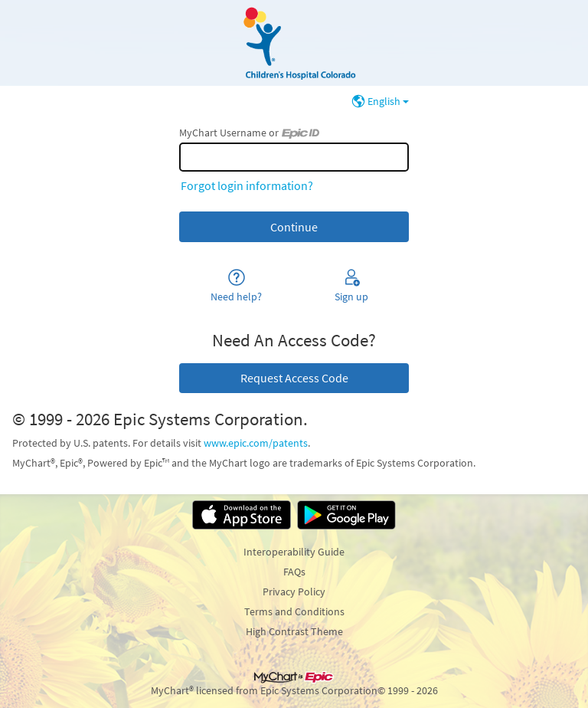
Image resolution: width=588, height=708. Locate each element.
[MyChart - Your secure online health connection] (294, 43)
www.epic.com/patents (256, 443)
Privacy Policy (294, 592)
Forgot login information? (247, 185)
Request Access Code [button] (294, 378)
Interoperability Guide (294, 552)
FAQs (294, 572)
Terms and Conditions (294, 611)
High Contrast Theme (294, 631)
